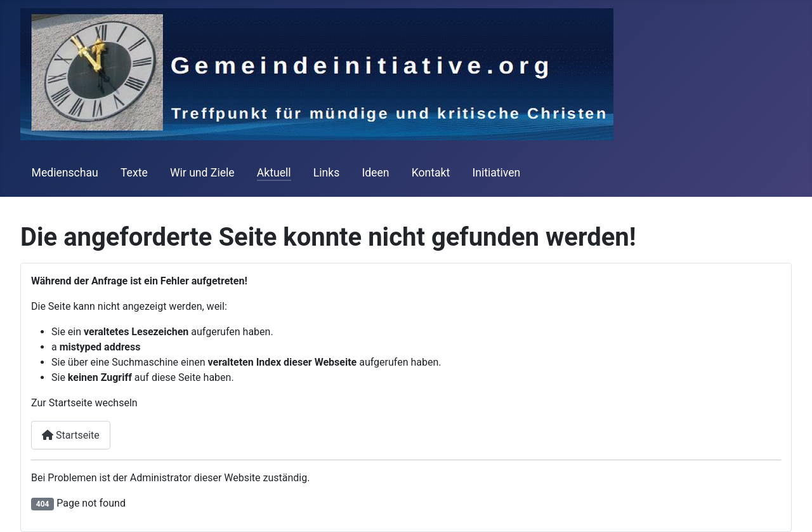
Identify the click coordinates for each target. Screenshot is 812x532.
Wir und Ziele (202, 173)
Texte (134, 173)
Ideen (375, 173)
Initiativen (496, 173)
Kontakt (431, 173)
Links (326, 173)
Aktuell (274, 173)
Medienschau (65, 173)
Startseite (71, 435)
